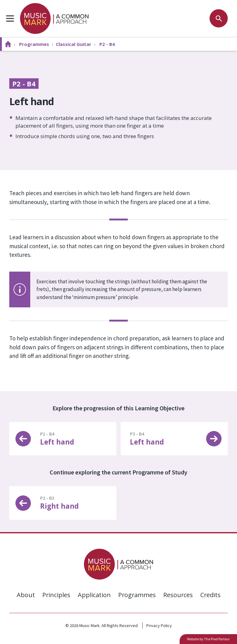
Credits (211, 595)
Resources (178, 595)
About (25, 595)
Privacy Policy (159, 626)
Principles (56, 595)
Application (94, 595)
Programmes (137, 595)
